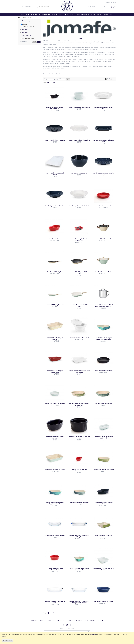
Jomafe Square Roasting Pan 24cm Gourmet (103, 569)
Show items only (27, 39)
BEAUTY (54, 15)
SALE (112, 15)
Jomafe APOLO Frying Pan (55, 272)
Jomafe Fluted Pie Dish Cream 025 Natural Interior (79, 404)
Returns (79, 620)
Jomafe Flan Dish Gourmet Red (103, 206)
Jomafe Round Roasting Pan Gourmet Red (55, 569)
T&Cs (86, 620)
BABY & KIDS (85, 15)
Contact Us (50, 620)
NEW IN (106, 15)
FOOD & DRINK (25, 15)
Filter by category (27, 21)
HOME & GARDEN (64, 15)
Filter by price (25, 32)
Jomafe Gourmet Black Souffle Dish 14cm (79, 437)
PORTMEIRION (35, 15)
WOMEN (77, 15)
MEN (72, 15)
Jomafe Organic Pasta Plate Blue (55, 206)
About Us (34, 620)
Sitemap (101, 620)
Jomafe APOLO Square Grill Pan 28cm (79, 273)
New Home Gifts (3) (28, 26)
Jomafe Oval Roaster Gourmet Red (55, 239)
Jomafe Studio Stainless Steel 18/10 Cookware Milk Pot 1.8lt (104, 306)
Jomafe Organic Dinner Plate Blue (55, 140)
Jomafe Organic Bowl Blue (79, 173)
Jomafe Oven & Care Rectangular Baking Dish (79, 536)
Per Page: (61, 79)
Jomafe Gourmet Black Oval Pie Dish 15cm (55, 437)
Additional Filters (27, 35)
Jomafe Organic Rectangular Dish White (55, 174)
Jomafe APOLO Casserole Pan (104, 239)
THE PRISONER (46, 15)
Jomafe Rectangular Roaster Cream (104, 536)
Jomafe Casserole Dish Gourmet (79, 338)
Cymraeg (113, 2)
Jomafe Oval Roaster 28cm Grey (79, 503)
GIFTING (93, 15)
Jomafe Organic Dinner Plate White (79, 140)
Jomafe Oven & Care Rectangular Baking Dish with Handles (79, 602)
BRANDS (100, 15)
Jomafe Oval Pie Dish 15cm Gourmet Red (79, 470)
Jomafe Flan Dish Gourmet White (55, 404)
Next (54, 83)
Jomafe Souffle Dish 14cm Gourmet (79, 107)
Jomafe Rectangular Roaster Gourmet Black (55, 108)
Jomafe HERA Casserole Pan (104, 272)
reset (35, 42)
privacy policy (92, 634)
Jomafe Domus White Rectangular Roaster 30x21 (79, 371)
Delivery (71, 620)
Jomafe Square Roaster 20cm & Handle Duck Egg (79, 569)
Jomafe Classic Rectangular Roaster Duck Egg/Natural (104, 339)
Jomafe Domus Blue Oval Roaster (103, 601)
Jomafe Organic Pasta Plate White (79, 206)
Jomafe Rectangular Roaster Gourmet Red (79, 240)
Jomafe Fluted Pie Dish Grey (104, 404)
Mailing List (61, 620)
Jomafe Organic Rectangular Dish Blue (104, 141)
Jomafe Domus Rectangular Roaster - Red (55, 371)
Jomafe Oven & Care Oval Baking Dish (55, 602)
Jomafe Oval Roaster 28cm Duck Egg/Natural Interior (55, 503)
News (42, 620)
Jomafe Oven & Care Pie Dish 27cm (55, 536)
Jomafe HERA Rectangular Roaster (55, 470)
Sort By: (49, 79)
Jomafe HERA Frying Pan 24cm (55, 305)
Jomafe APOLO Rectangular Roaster (55, 339)
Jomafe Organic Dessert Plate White (103, 108)
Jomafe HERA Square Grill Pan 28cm (79, 306)
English (108, 2)
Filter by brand (26, 29)
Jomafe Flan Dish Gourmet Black (103, 371)
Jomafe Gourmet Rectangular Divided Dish (104, 437)
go (39, 42)
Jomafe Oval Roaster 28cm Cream (103, 470)
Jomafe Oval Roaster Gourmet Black (103, 503)
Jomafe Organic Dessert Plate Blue (104, 173)
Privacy (93, 620)
